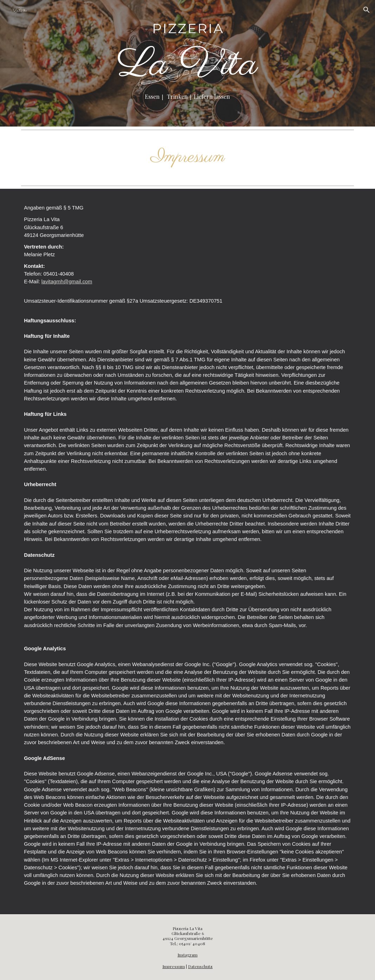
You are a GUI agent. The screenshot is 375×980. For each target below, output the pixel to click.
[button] (367, 10)
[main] (187, 97)
